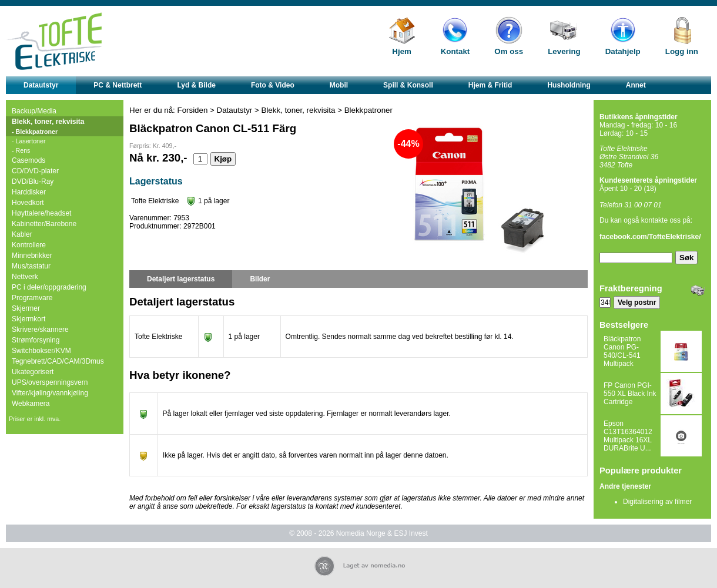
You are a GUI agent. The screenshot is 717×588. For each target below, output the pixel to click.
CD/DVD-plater (35, 171)
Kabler (22, 234)
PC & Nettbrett (118, 85)
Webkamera (31, 404)
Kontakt (455, 51)
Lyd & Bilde (196, 85)
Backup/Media (34, 111)
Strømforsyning (36, 340)
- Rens (21, 150)
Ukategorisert (33, 372)
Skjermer (26, 308)
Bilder (260, 279)
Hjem (402, 51)
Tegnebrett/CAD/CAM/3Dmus (58, 361)
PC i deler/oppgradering (49, 287)
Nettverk (25, 277)
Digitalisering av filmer (657, 502)
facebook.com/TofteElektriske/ (650, 237)
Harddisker (29, 192)
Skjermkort (29, 319)
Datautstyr (41, 85)
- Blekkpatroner (35, 132)
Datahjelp (623, 51)
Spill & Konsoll (408, 85)
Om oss (509, 51)
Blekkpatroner (368, 110)
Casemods (29, 160)
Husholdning (569, 85)
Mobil (339, 85)
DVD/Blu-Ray (33, 182)
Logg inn (682, 51)
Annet (636, 85)
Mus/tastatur (31, 266)
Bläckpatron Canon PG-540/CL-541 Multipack (622, 351)
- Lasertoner (29, 141)
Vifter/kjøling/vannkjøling (50, 393)
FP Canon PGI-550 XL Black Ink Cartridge (630, 394)
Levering (564, 51)
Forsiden (193, 110)
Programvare (32, 298)
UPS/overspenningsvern (50, 382)
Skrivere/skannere (40, 330)
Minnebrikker (32, 256)
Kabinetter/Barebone (44, 224)
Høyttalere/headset (41, 213)
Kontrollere (29, 245)
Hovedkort (28, 203)
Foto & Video (273, 85)
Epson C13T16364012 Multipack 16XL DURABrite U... (628, 436)
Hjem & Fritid (490, 85)
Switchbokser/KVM (41, 351)
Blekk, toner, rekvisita (48, 122)
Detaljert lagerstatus (181, 279)
